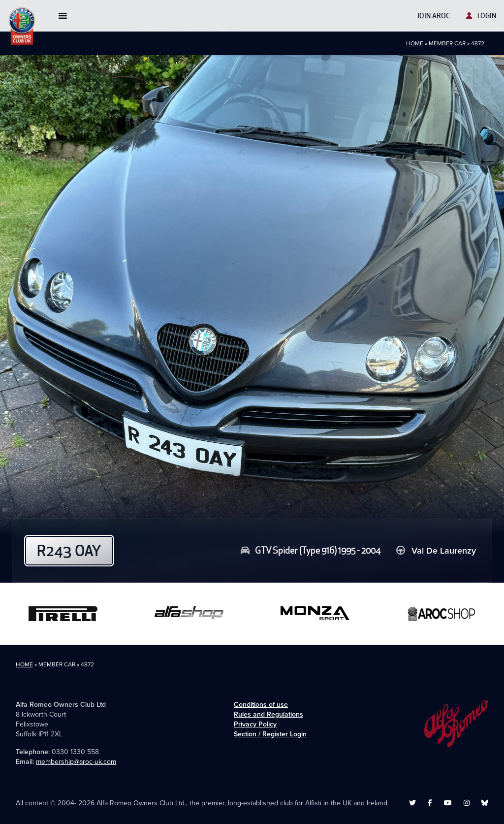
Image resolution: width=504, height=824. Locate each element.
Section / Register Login (270, 734)
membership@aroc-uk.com (76, 762)
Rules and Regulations (268, 714)
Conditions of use (261, 705)
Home (415, 43)
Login (481, 16)
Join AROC (433, 16)
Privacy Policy (255, 724)
